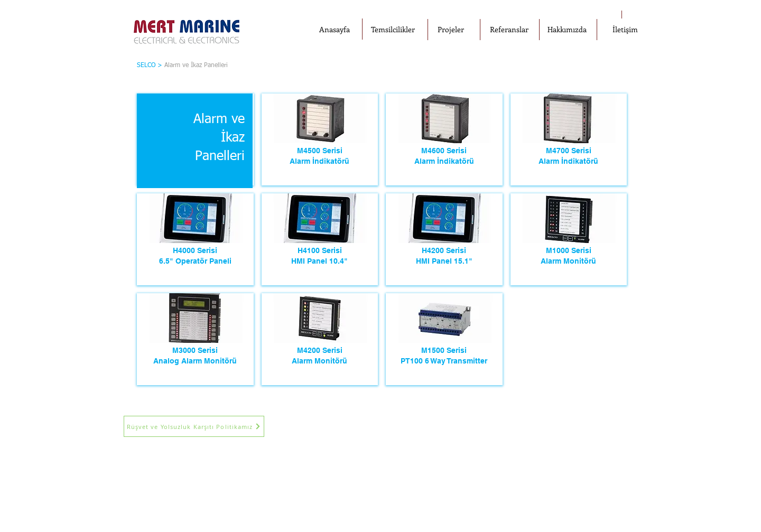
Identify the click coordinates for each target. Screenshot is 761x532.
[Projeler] (451, 30)
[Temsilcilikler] (393, 30)
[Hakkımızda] (567, 30)
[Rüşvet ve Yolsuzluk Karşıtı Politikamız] (194, 426)
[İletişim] (625, 30)
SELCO (146, 66)
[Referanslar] (509, 30)
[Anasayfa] (335, 30)
